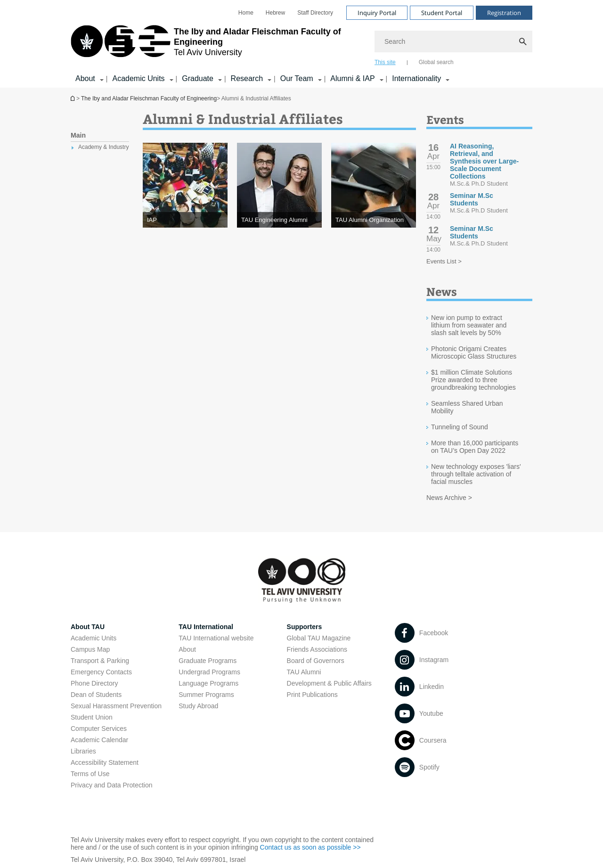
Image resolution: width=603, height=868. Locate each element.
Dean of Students (96, 695)
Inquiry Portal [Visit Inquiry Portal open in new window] (377, 13)
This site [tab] (385, 62)
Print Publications (312, 695)
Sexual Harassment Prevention (116, 706)
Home (246, 13)
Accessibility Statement (105, 762)
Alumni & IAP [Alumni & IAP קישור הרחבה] (352, 78)
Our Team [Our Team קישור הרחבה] (297, 78)
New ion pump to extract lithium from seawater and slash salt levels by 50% (469, 325)
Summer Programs (206, 695)
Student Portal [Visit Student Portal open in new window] (442, 13)
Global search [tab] (436, 62)
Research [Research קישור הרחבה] (247, 78)
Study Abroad (198, 706)
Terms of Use (90, 774)
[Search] (453, 41)
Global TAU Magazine (319, 638)
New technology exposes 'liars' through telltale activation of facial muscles (476, 474)
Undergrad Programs (209, 672)
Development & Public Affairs (329, 683)
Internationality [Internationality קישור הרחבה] (416, 78)
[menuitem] (246, 13)
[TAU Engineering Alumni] (279, 220)
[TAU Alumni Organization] (374, 220)
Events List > (444, 261)
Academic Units (94, 638)
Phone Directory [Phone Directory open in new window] (94, 683)
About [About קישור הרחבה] (85, 78)
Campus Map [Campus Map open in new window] (90, 649)
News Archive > (449, 498)
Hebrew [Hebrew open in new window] (275, 13)
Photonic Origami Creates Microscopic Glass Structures (474, 352)
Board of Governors (316, 661)
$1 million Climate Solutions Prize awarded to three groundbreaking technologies (473, 380)
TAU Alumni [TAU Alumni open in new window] (304, 672)
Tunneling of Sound (460, 427)
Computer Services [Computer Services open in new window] (99, 729)
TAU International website (216, 638)
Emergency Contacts (101, 672)
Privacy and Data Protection (112, 785)
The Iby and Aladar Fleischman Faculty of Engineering (149, 98)
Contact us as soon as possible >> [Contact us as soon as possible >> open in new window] (310, 847)
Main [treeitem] (78, 135)
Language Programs (208, 683)
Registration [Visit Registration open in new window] (504, 13)
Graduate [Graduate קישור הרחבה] (198, 78)
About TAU (88, 627)
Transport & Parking (100, 661)
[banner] (301, 44)
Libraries (83, 751)
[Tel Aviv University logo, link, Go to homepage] (218, 45)
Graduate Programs (208, 661)
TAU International (206, 627)
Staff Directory (315, 13)
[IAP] (185, 220)
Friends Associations (317, 649)
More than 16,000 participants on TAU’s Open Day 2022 (475, 447)
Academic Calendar (99, 740)
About (187, 649)
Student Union (92, 717)
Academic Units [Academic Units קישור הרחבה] (138, 78)
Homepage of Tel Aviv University (73, 98)
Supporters (305, 627)
